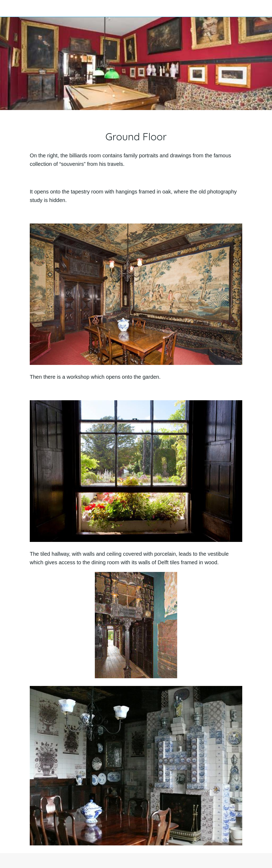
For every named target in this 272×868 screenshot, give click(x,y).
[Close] (8, 9)
